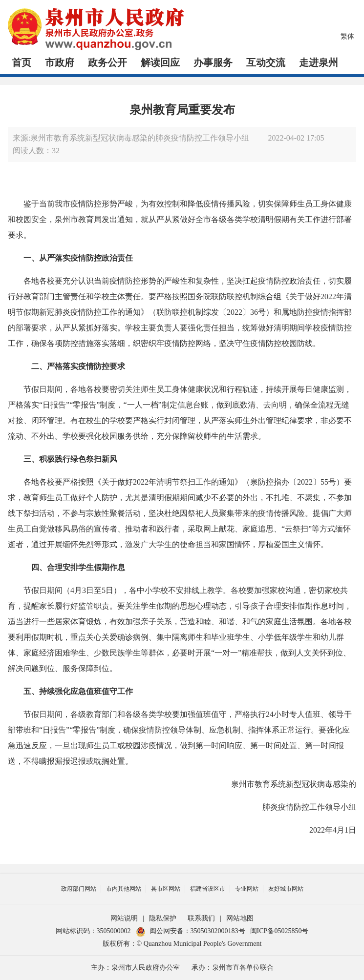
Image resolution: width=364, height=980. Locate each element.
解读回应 (160, 62)
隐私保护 (163, 918)
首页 (21, 62)
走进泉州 (319, 62)
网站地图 (240, 918)
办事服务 (213, 62)
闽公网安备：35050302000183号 (191, 931)
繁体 (347, 36)
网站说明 (124, 918)
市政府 (60, 62)
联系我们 (201, 918)
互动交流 (266, 62)
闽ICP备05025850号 (279, 931)
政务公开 (107, 62)
